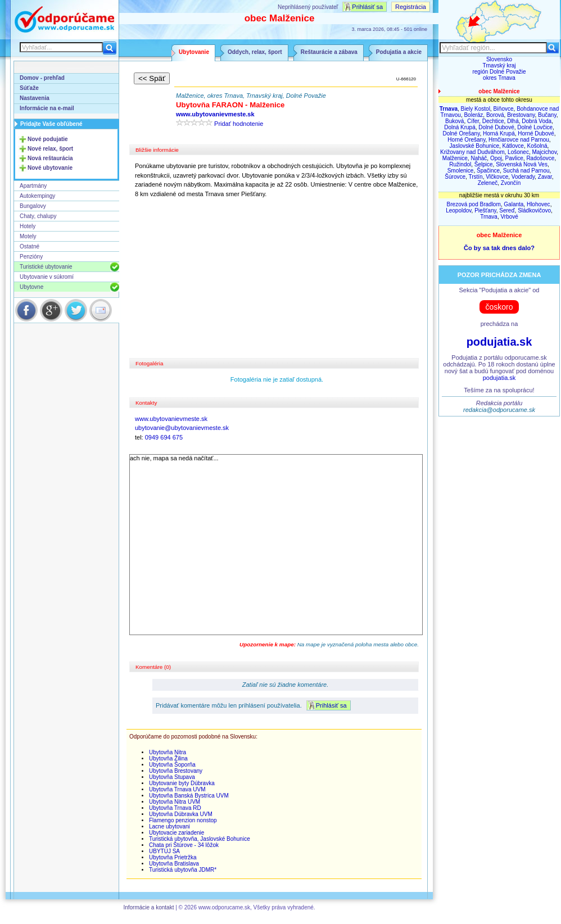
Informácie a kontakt (148, 907)
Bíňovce (503, 109)
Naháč (479, 158)
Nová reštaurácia (50, 158)
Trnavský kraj (499, 65)
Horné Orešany (466, 140)
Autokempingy (37, 196)
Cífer (473, 121)
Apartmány (33, 186)
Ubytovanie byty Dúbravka (182, 783)
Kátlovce (513, 146)
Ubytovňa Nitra (168, 752)
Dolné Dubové (496, 127)
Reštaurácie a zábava (329, 52)
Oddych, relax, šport (255, 52)
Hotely (28, 226)
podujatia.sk (499, 342)
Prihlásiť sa (367, 7)
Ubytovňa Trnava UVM (177, 789)
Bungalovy (33, 206)
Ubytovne (31, 287)
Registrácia (411, 7)
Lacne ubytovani (169, 826)
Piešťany (485, 210)
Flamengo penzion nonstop (183, 820)
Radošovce (540, 158)
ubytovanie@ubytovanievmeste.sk (182, 428)
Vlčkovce (497, 177)
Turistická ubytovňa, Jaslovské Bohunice (200, 839)
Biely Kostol (476, 109)
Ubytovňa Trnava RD (175, 808)
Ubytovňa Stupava (172, 777)
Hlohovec (539, 204)
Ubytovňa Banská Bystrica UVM (189, 796)
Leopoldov (458, 210)
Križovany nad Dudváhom (472, 152)
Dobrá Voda (537, 121)
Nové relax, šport (50, 149)
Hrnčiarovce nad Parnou (519, 140)
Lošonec (518, 152)
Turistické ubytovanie (46, 267)
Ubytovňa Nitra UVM (175, 802)
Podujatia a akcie (399, 52)
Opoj (496, 158)
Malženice (455, 158)
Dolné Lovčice (535, 127)
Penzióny (31, 257)
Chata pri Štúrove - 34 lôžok (184, 845)
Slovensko (499, 59)
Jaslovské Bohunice (474, 146)
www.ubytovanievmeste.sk (171, 419)
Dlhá (513, 121)
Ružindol (460, 164)
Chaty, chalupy (38, 216)
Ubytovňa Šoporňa (172, 765)
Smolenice (461, 171)
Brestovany (521, 115)
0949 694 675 (164, 437)
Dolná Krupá (460, 127)
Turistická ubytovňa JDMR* (183, 870)
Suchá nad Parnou (526, 171)
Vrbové (510, 217)
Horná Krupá (499, 133)
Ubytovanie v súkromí (47, 277)
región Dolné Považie (499, 72)
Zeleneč (488, 183)
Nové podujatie (48, 139)
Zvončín (511, 183)
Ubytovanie (194, 52)
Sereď (507, 210)
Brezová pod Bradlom (474, 204)
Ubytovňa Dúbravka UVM (181, 814)
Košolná (537, 146)
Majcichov (544, 152)
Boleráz (473, 115)
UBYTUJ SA (164, 851)
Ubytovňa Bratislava (174, 864)
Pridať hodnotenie (239, 124)
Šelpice (484, 164)
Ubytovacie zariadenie (177, 833)
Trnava (489, 217)
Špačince (488, 171)
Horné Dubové (536, 133)
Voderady (523, 177)
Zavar (545, 177)
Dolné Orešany (461, 133)
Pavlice (514, 158)
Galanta (514, 204)
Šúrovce (455, 177)
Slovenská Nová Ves (522, 164)
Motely (28, 236)
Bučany (547, 115)
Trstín (475, 177)
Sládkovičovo (534, 210)
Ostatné (30, 246)
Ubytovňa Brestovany (176, 771)
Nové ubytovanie (50, 168)
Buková (454, 121)
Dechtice (493, 121)
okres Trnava (499, 78)
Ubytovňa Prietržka (173, 857)
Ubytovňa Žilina (168, 758)
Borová (495, 115)
